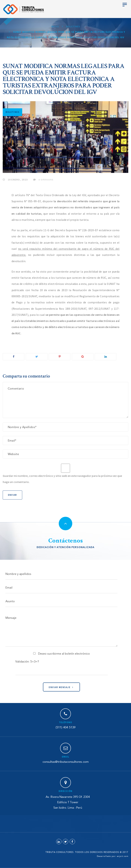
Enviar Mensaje (61, 687)
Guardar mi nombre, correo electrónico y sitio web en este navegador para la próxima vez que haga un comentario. (62, 479)
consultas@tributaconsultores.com (66, 762)
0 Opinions (43, 180)
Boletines (13, 112)
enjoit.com (123, 856)
